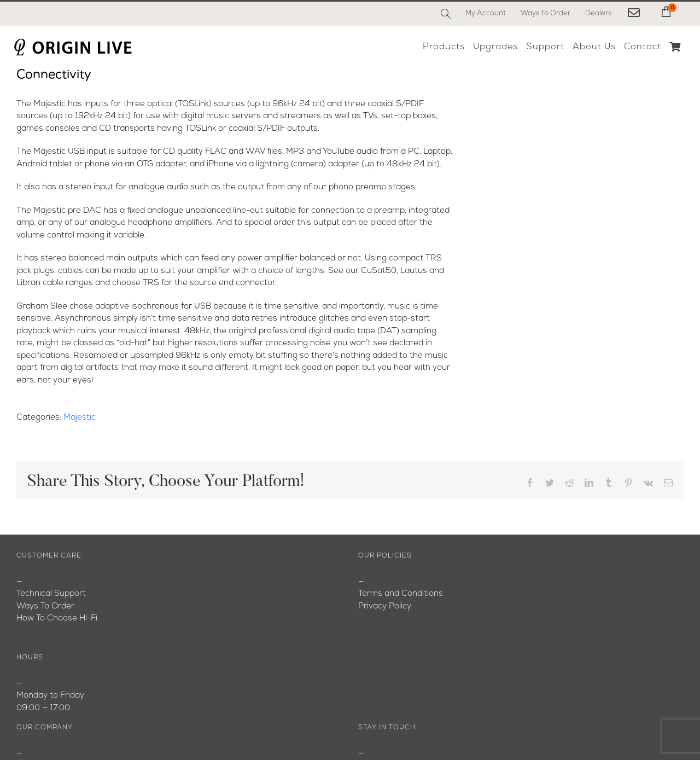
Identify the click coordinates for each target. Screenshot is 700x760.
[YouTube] (391, 719)
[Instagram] (415, 719)
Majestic (80, 418)
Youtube (33, 619)
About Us (35, 594)
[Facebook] (367, 719)
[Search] (446, 14)
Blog (25, 607)
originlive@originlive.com (405, 607)
